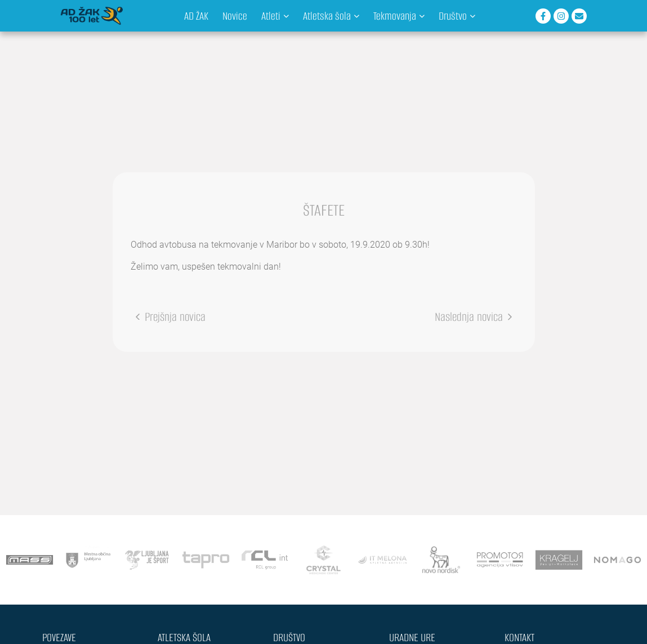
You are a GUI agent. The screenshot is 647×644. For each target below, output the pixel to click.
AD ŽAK (196, 16)
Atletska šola (331, 16)
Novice (235, 16)
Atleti (275, 16)
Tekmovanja (399, 16)
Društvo (457, 16)
